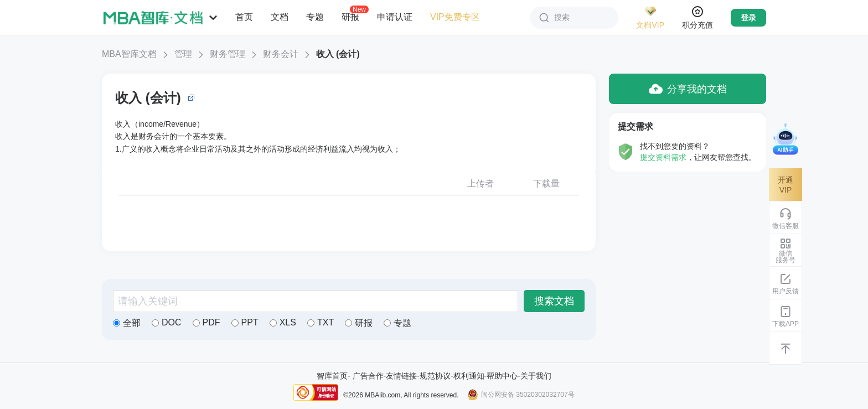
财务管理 (228, 54)
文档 (280, 17)
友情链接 (401, 376)
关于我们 (536, 376)
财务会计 (281, 54)
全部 (127, 323)
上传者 (480, 183)
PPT (245, 322)
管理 (183, 54)
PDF (206, 322)
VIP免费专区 (455, 17)
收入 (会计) (338, 54)
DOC (167, 322)
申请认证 (395, 17)
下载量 (546, 183)
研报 (350, 17)
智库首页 (332, 376)
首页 (244, 17)
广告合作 (368, 376)
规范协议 (435, 376)
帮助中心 (502, 376)
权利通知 (469, 376)
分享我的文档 (688, 89)
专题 (315, 17)
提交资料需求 (663, 157)
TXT (321, 322)
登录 (748, 18)
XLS (283, 322)
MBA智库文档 (129, 54)
